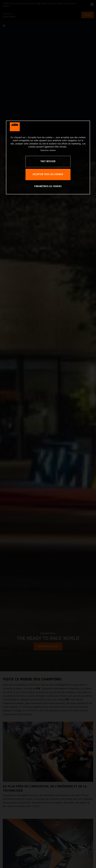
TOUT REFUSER (48, 161)
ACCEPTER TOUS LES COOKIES (48, 174)
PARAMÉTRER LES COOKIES (48, 186)
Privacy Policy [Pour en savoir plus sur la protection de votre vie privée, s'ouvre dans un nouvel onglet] (45, 150)
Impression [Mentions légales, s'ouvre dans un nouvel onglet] (53, 150)
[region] (48, 157)
